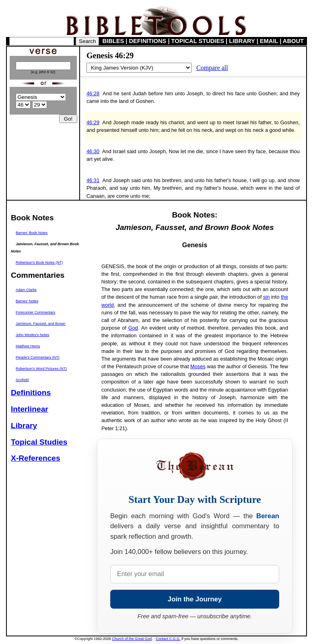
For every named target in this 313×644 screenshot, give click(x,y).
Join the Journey (195, 599)
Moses (198, 366)
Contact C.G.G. (168, 639)
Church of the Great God (132, 639)
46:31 (93, 180)
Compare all (212, 68)
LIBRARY (242, 41)
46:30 (93, 151)
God (133, 328)
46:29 (93, 122)
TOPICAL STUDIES (198, 41)
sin (266, 297)
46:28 (93, 93)
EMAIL (269, 41)
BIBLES (113, 41)
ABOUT (293, 41)
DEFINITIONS (148, 41)
